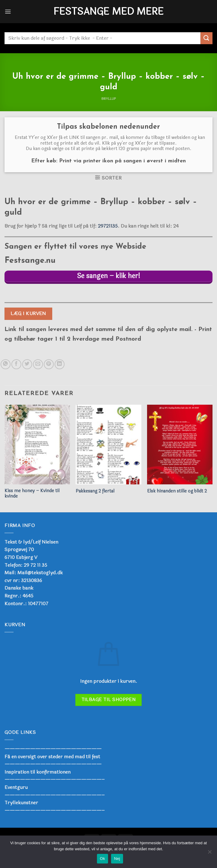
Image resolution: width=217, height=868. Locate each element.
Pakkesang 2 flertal (95, 492)
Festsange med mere (108, 12)
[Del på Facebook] (16, 365)
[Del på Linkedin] (60, 365)
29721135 (108, 226)
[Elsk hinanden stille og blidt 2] (180, 445)
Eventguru (16, 788)
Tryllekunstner (21, 804)
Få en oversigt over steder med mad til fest (52, 757)
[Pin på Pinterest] (49, 365)
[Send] (206, 38)
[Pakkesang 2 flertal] (108, 445)
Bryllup (109, 99)
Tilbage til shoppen (109, 701)
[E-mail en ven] (38, 365)
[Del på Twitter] (27, 365)
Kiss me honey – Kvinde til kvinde (32, 494)
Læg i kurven (28, 314)
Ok (102, 859)
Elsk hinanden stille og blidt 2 (177, 492)
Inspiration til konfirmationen (38, 773)
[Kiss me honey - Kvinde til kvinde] (37, 445)
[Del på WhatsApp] (6, 365)
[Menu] (8, 12)
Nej (117, 859)
